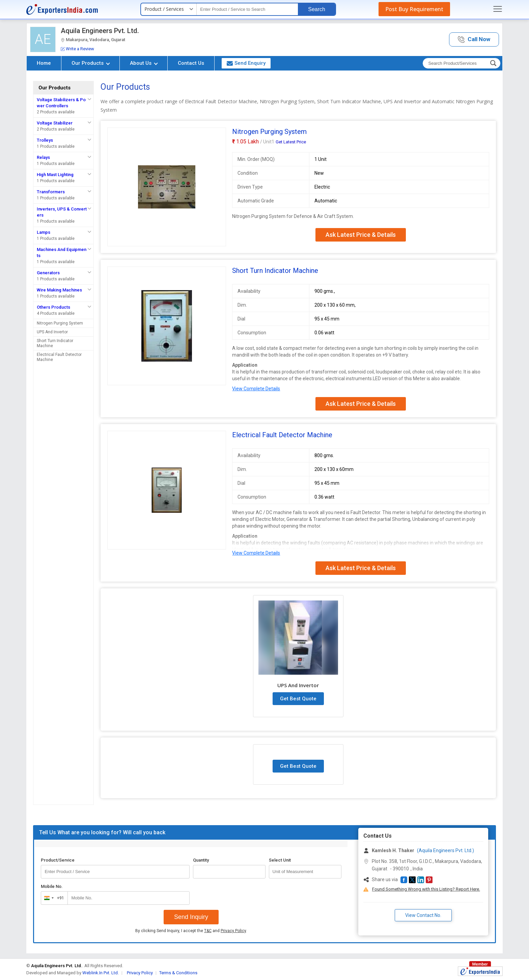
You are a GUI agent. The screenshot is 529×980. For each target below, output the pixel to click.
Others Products (53, 307)
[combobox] (53, 898)
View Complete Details (256, 389)
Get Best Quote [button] (298, 699)
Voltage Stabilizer (55, 123)
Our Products (91, 63)
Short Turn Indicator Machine (55, 343)
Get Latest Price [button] (291, 142)
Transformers (51, 192)
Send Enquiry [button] (246, 63)
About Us (144, 63)
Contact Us (191, 63)
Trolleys (45, 140)
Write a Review (77, 49)
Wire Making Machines (59, 290)
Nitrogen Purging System (60, 323)
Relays (43, 157)
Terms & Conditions (178, 973)
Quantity (201, 860)
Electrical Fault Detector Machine (59, 357)
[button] (474, 40)
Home (44, 63)
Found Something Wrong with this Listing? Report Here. (426, 889)
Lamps (44, 232)
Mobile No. (52, 886)
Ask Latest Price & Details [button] (361, 235)
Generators (48, 273)
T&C (208, 931)
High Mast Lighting (55, 175)
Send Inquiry (191, 917)
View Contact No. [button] (423, 915)
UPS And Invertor (52, 332)
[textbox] (247, 9)
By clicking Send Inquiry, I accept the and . (191, 931)
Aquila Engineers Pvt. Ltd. (100, 31)
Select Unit (280, 860)
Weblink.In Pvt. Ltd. (101, 973)
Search (317, 9)
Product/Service (58, 860)
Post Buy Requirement (414, 9)
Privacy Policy (233, 931)
